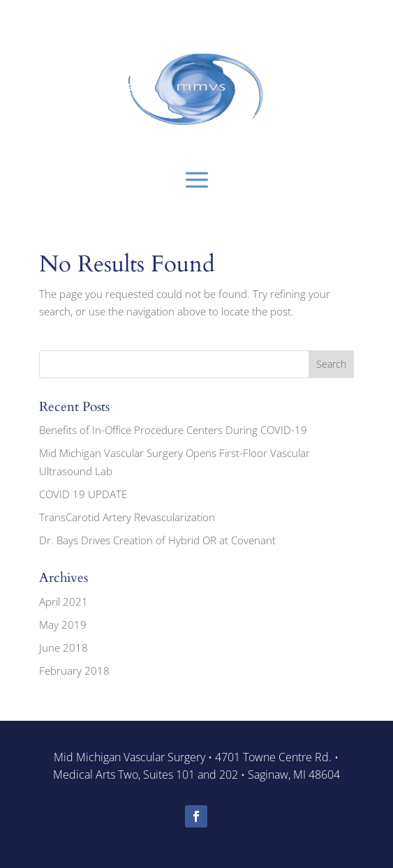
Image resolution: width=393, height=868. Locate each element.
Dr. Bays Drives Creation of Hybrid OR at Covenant (157, 540)
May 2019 (63, 624)
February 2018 (74, 671)
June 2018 (64, 648)
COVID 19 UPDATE (83, 494)
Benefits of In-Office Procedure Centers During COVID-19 (173, 430)
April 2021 (64, 601)
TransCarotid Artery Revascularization (127, 517)
